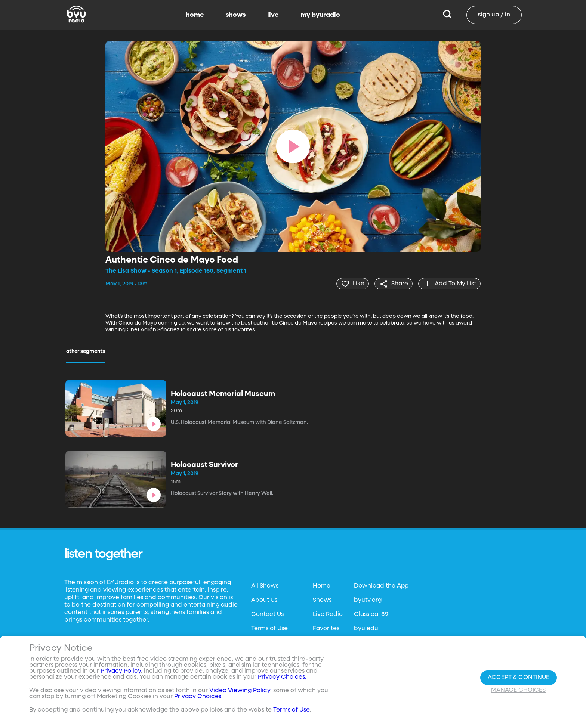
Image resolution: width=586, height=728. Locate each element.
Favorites (326, 628)
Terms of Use (269, 628)
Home (322, 586)
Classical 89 (371, 614)
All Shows (265, 586)
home (195, 15)
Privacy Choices (198, 697)
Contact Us (267, 614)
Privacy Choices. (282, 677)
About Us (264, 600)
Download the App (381, 586)
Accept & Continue (519, 678)
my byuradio (320, 15)
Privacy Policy (121, 671)
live (273, 15)
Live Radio (328, 614)
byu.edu (366, 628)
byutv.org (368, 600)
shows (236, 15)
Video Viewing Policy (240, 691)
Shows (322, 600)
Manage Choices (518, 690)
